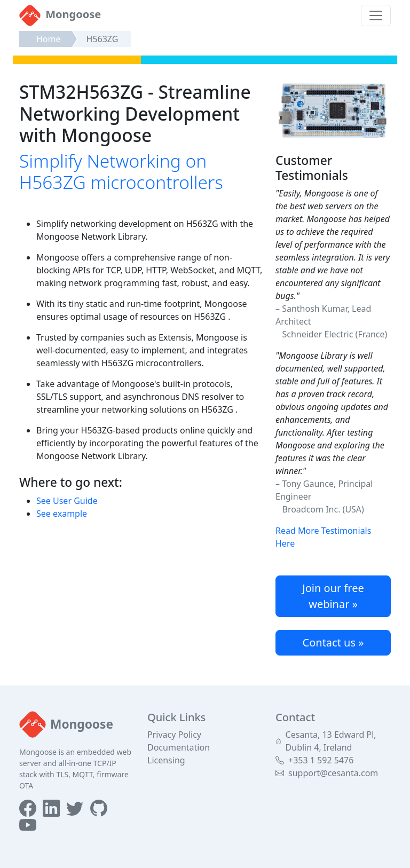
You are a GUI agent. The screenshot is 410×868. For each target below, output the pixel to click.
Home (49, 39)
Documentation (179, 747)
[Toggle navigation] (376, 15)
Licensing (166, 760)
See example (62, 514)
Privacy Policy (174, 735)
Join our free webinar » (333, 596)
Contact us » (333, 642)
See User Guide (67, 501)
